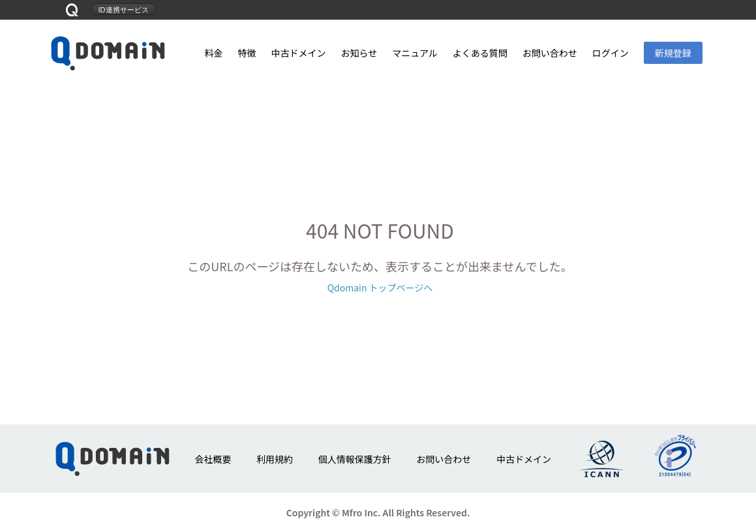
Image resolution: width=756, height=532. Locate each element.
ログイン (611, 53)
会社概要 (213, 459)
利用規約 (275, 459)
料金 (214, 53)
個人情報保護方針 (355, 459)
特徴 (247, 53)
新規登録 (673, 53)
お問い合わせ (550, 53)
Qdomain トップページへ (380, 288)
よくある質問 (480, 53)
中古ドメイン (298, 53)
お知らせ (359, 53)
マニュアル (415, 53)
